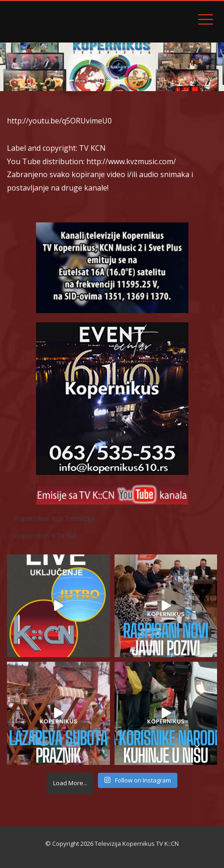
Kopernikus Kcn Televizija (54, 518)
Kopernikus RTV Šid (45, 536)
